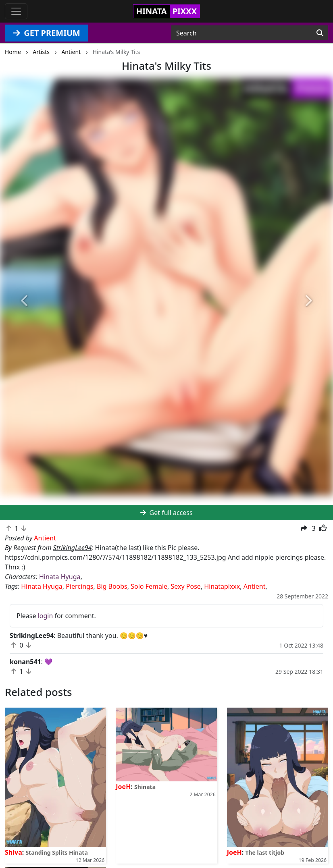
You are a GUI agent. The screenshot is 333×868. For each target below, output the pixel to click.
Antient (255, 586)
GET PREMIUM (47, 33)
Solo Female (149, 586)
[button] (25, 301)
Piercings (79, 586)
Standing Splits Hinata (56, 852)
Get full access (166, 513)
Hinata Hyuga (60, 577)
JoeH (123, 787)
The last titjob (265, 852)
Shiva (14, 852)
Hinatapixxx (222, 586)
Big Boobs (112, 586)
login (46, 616)
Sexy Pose (186, 586)
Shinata (145, 787)
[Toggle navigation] (16, 11)
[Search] (320, 33)
